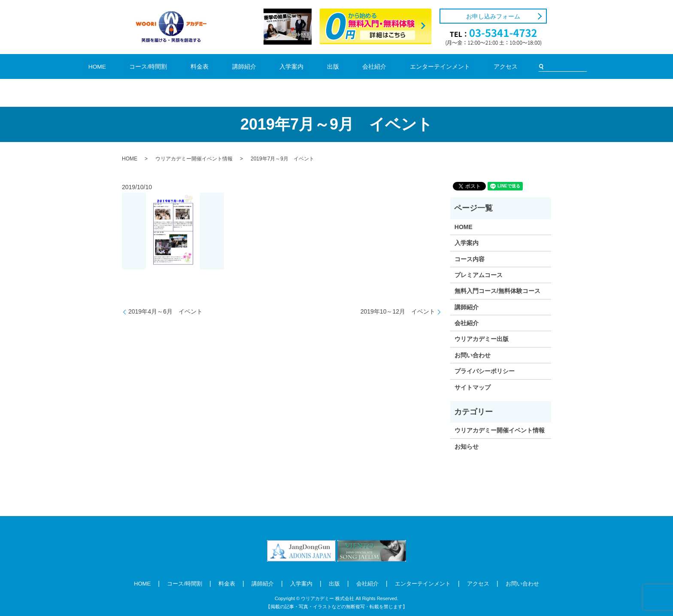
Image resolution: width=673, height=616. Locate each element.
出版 (325, 66)
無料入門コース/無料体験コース (497, 291)
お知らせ (467, 447)
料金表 (220, 66)
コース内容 (470, 259)
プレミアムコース (479, 275)
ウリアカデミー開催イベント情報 (194, 159)
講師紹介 (255, 66)
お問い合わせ (473, 355)
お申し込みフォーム (493, 16)
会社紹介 (357, 66)
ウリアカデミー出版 (482, 339)
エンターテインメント (412, 66)
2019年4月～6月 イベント (165, 311)
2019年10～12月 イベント (398, 311)
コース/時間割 (178, 66)
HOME (137, 66)
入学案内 (293, 66)
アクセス (467, 66)
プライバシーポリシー (485, 371)
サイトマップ (473, 387)
